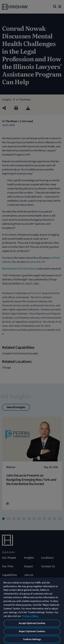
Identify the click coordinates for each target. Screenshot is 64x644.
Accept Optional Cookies (32, 623)
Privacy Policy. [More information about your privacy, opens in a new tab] (31, 616)
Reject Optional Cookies (32, 631)
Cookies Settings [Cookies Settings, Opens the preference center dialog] (32, 639)
